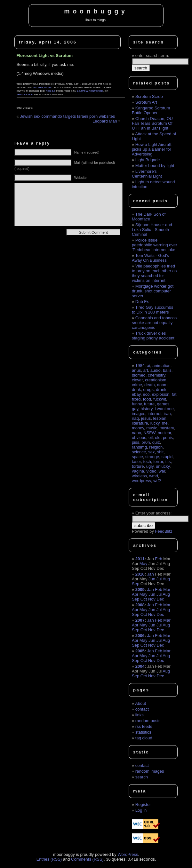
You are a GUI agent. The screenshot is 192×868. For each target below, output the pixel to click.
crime (137, 385)
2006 (140, 636)
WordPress (128, 854)
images (139, 414)
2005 (140, 651)
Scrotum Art (146, 102)
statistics (143, 732)
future (149, 404)
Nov (152, 599)
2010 (140, 574)
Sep (136, 584)
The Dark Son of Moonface (149, 217)
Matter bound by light (155, 166)
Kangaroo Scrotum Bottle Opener (151, 110)
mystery (167, 428)
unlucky (163, 466)
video (48, 88)
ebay (136, 394)
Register (143, 804)
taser (136, 462)
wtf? (157, 481)
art (145, 370)
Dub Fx (142, 302)
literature (140, 423)
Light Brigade (148, 160)
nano (136, 433)
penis (168, 438)
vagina (138, 471)
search (142, 777)
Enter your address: (153, 513)
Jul (159, 579)
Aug (166, 579)
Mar (167, 589)
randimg (139, 447)
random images (150, 771)
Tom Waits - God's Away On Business (150, 258)
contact (142, 709)
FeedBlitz (164, 531)
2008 (140, 605)
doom (162, 385)
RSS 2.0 (51, 91)
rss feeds (144, 726)
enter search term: (152, 56)
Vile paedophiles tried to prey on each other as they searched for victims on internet (154, 273)
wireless (139, 476)
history (146, 409)
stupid (38, 88)
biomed (139, 375)
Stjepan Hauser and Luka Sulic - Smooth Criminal (152, 230)
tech (147, 462)
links (140, 715)
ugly (150, 466)
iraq (135, 418)
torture (138, 466)
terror (158, 462)
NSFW (149, 433)
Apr (135, 594)
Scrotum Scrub (149, 96)
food (147, 399)
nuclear (164, 433)
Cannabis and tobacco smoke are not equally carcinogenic (154, 323)
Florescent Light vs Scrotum (45, 56)
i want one (164, 409)
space (137, 457)
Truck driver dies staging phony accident (153, 336)
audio (156, 370)
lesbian (160, 418)
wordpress (141, 481)
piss (136, 442)
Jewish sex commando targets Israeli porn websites (67, 116)
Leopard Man (105, 121)
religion (156, 447)
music (152, 428)
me (165, 423)
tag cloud (144, 738)
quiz (156, 442)
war (162, 471)
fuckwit (160, 399)
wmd (153, 476)
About (140, 703)
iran (167, 414)
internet (154, 414)
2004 (140, 666)
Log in (141, 810)
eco (146, 394)
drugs (148, 390)
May (144, 564)
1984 (140, 366)
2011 (140, 559)
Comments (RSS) (87, 859)
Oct (144, 599)
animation (161, 366)
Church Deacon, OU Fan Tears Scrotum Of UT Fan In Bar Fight (152, 123)
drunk (161, 390)
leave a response (90, 91)
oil (151, 438)
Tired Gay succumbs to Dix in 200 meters (152, 310)
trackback (25, 95)
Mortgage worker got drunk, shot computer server (153, 291)
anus (136, 370)
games (163, 404)
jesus (146, 418)
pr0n (146, 442)
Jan (151, 574)
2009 (140, 589)
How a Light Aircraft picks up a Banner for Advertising (152, 149)
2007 (140, 620)
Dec (160, 599)
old (158, 438)
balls (167, 370)
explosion (161, 394)
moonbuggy (96, 11)
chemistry (157, 375)
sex (151, 452)
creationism (156, 380)
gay (135, 409)
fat (174, 394)
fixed (136, 399)
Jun (152, 579)
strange (152, 457)
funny (137, 404)
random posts (148, 721)
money (138, 428)
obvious (139, 438)
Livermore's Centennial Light (147, 174)
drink (136, 390)
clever (137, 380)
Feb (158, 559)
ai (148, 366)
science (139, 452)
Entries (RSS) (49, 859)
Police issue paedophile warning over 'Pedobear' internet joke (155, 245)
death (150, 385)
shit (160, 452)
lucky (155, 423)
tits (168, 462)
